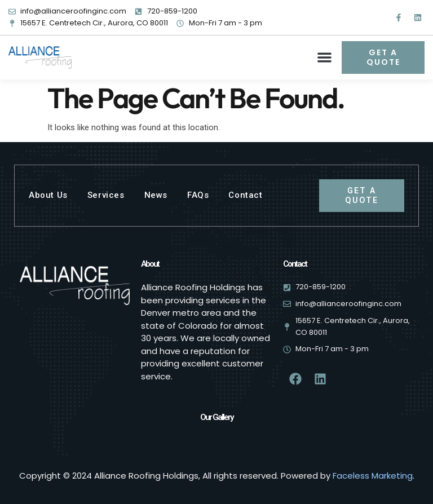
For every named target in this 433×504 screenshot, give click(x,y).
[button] (325, 57)
